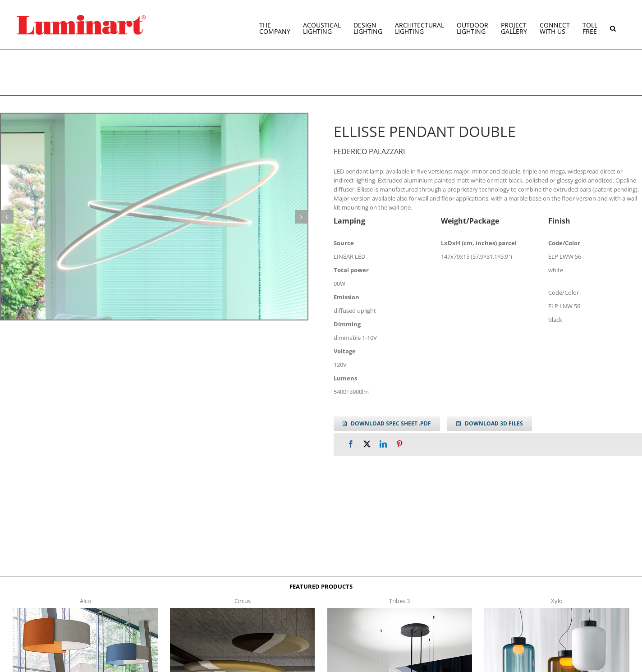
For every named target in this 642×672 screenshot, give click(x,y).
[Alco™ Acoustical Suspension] (85, 611)
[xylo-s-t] (557, 611)
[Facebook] (351, 444)
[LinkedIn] (383, 444)
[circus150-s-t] (242, 611)
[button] (613, 25)
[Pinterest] (399, 444)
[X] (367, 444)
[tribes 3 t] (400, 611)
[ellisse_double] (154, 217)
